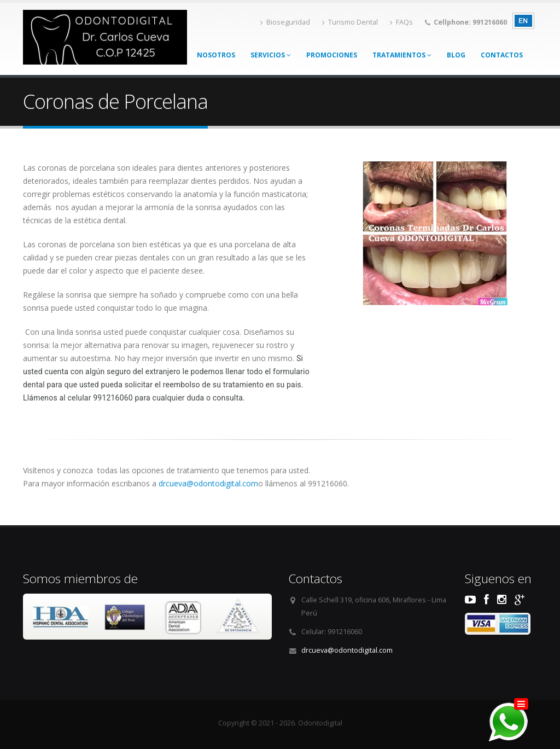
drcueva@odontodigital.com (208, 483)
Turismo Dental (350, 22)
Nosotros (216, 55)
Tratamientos (402, 55)
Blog (456, 55)
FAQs (401, 22)
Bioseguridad (285, 22)
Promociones (332, 55)
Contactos (502, 55)
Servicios (271, 55)
